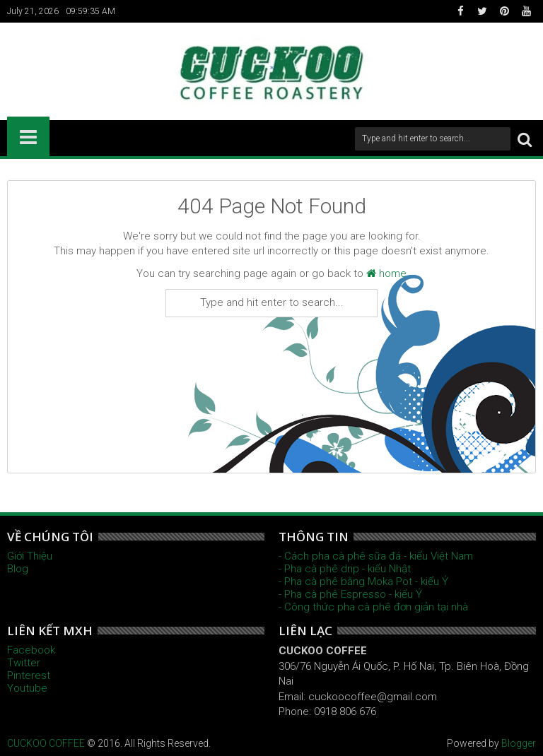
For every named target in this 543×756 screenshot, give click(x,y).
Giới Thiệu (30, 556)
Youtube (27, 688)
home (386, 273)
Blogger (519, 743)
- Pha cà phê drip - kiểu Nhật (345, 569)
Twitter (24, 663)
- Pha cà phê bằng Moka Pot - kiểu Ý (363, 581)
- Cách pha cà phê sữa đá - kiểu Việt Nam (376, 556)
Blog (18, 569)
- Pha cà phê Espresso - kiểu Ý (350, 594)
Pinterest (29, 675)
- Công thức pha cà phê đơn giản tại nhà (373, 607)
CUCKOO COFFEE (46, 743)
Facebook (31, 650)
